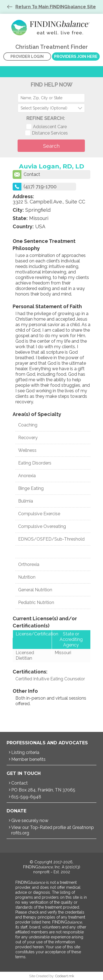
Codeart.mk (65, 976)
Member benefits (28, 759)
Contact (26, 174)
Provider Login (27, 57)
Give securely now (30, 821)
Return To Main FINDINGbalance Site (56, 7)
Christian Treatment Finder (52, 28)
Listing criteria (25, 752)
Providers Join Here (76, 57)
